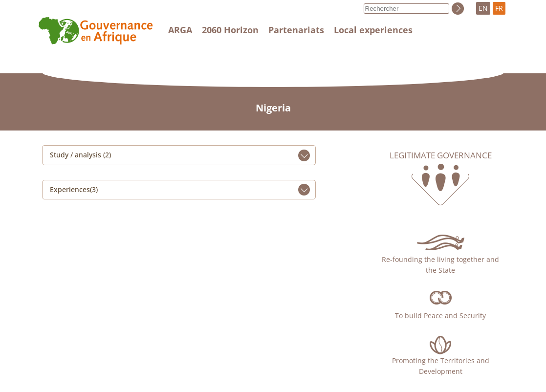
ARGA (180, 30)
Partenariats (296, 30)
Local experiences (373, 30)
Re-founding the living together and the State (440, 265)
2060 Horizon (230, 30)
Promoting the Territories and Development (441, 366)
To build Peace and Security (440, 316)
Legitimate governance (441, 155)
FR (499, 8)
